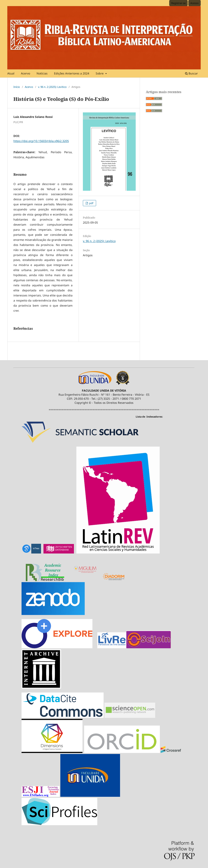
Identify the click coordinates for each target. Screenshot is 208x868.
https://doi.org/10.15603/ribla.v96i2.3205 (41, 141)
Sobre (100, 73)
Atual (11, 73)
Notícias (42, 73)
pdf (91, 203)
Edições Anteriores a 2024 (72, 73)
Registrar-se (178, 3)
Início (17, 87)
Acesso (194, 3)
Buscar (191, 73)
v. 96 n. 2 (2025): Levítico (52, 87)
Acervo (25, 73)
